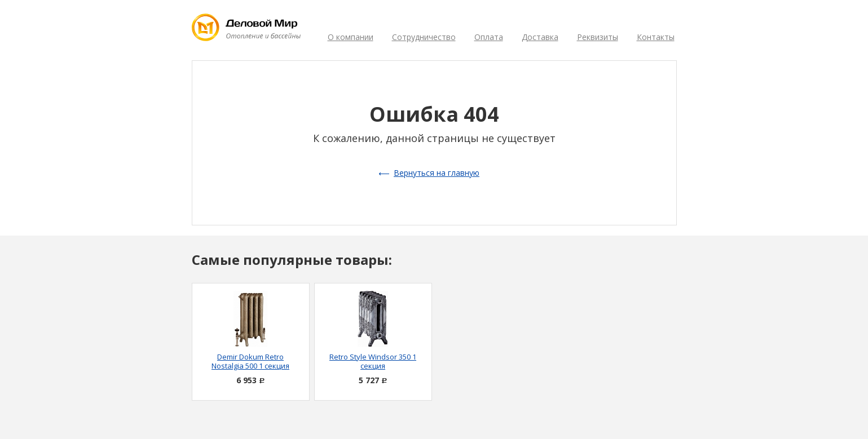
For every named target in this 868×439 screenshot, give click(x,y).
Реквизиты (598, 37)
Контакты (656, 37)
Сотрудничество (424, 37)
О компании (351, 37)
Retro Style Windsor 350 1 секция (373, 361)
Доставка (540, 37)
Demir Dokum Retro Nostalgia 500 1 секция (250, 361)
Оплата (489, 37)
